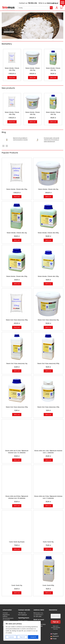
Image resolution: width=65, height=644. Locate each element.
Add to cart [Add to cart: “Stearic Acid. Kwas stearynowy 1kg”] (17, 371)
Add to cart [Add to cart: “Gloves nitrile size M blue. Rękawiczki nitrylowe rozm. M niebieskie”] (17, 506)
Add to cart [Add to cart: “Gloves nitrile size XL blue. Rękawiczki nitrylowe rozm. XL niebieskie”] (17, 460)
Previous (3, 146)
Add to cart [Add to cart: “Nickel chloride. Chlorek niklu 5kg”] (33, 78)
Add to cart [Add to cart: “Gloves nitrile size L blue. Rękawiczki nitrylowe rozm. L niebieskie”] (48, 460)
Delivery (5, 616)
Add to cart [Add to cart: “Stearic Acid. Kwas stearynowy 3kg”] (48, 327)
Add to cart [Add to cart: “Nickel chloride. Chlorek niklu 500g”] (48, 240)
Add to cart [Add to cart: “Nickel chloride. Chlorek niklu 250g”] (17, 284)
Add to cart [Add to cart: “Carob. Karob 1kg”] (17, 593)
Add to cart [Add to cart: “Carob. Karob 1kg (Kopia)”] (17, 549)
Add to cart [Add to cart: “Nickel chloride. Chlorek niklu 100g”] (48, 284)
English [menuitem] (55, 634)
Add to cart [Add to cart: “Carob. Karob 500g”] (48, 593)
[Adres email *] (56, 616)
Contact (5, 613)
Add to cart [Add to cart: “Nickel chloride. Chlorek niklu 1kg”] (53, 78)
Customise (11, 637)
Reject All (22, 637)
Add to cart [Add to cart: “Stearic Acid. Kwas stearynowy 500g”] (48, 371)
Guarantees (6, 620)
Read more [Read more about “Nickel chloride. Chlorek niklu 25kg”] (12, 78)
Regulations (6, 615)
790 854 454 (32, 3)
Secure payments (8, 618)
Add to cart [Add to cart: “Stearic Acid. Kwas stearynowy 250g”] (17, 414)
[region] (22, 631)
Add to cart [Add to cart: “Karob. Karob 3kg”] (48, 549)
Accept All (33, 637)
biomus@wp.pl (53, 3)
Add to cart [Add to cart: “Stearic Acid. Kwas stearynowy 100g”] (48, 414)
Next (7, 146)
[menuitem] (54, 634)
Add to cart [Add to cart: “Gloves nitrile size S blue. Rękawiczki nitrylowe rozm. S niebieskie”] (48, 506)
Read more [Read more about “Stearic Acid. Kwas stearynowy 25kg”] (17, 327)
